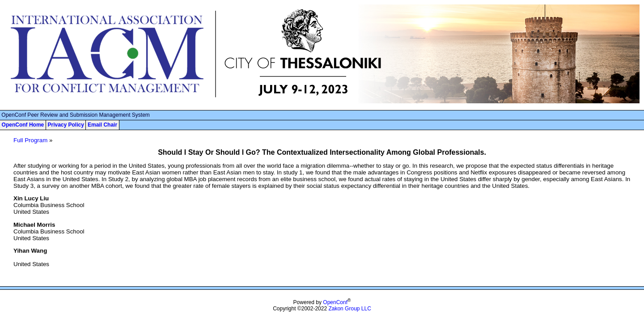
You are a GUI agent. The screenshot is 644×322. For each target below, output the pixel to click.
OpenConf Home (23, 125)
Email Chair (102, 125)
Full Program (30, 140)
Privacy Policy (66, 125)
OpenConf (335, 302)
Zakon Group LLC (350, 309)
